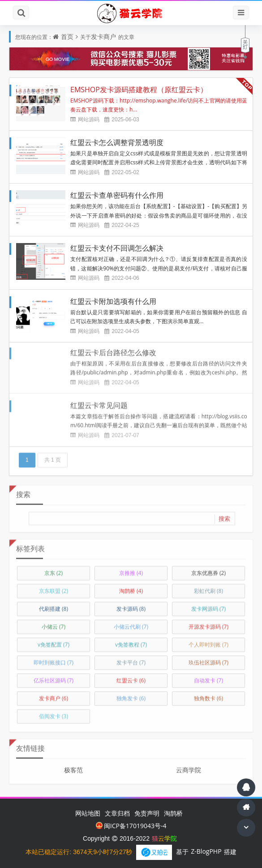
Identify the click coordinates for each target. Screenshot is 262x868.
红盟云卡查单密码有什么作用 (117, 195)
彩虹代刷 (208, 588)
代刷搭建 (54, 605)
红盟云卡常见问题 (99, 402)
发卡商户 (103, 36)
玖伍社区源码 (208, 659)
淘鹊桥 (131, 588)
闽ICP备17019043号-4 (131, 826)
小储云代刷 (131, 623)
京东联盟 (54, 588)
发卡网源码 (208, 605)
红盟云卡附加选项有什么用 (113, 301)
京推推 (131, 570)
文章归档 (117, 813)
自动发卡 (208, 677)
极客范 (73, 767)
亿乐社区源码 (54, 677)
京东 (54, 570)
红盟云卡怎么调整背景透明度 (117, 142)
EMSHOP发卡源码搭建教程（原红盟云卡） (139, 90)
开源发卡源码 (208, 623)
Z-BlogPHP (206, 851)
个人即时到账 (208, 641)
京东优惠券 (208, 570)
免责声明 (147, 813)
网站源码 (89, 119)
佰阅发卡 (54, 713)
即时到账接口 (54, 659)
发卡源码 (131, 605)
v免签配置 (54, 641)
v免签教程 (131, 641)
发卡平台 (131, 659)
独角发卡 (131, 695)
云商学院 (189, 767)
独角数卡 (208, 695)
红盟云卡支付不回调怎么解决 (117, 248)
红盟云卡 (131, 677)
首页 (67, 36)
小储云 (54, 623)
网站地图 (88, 813)
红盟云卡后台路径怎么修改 (113, 349)
